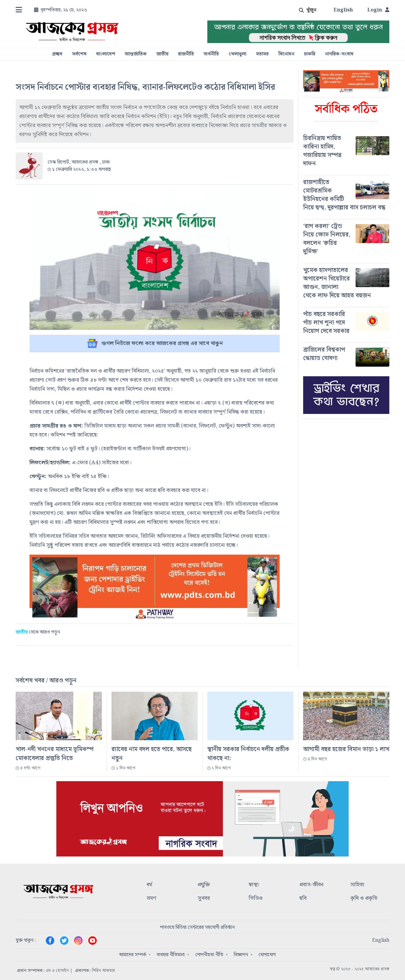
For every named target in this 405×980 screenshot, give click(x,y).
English (343, 10)
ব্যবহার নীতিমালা (171, 955)
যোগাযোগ (267, 955)
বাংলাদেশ (106, 54)
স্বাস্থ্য (254, 885)
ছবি (303, 899)
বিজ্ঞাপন (241, 955)
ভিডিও (256, 899)
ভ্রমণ (151, 899)
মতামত (262, 54)
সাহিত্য (357, 885)
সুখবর (204, 899)
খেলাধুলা (238, 54)
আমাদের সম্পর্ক (133, 955)
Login (378, 10)
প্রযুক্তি (204, 885)
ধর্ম (149, 885)
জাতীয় (162, 54)
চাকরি (310, 54)
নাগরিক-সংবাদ (339, 54)
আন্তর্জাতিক (136, 54)
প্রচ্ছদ (57, 54)
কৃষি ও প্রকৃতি (364, 899)
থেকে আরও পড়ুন (38, 632)
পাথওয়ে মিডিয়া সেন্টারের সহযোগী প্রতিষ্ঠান (197, 927)
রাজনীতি (186, 54)
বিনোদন (286, 54)
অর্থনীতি (211, 54)
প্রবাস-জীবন (311, 885)
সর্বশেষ (79, 54)
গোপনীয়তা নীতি (209, 955)
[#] (346, 151)
